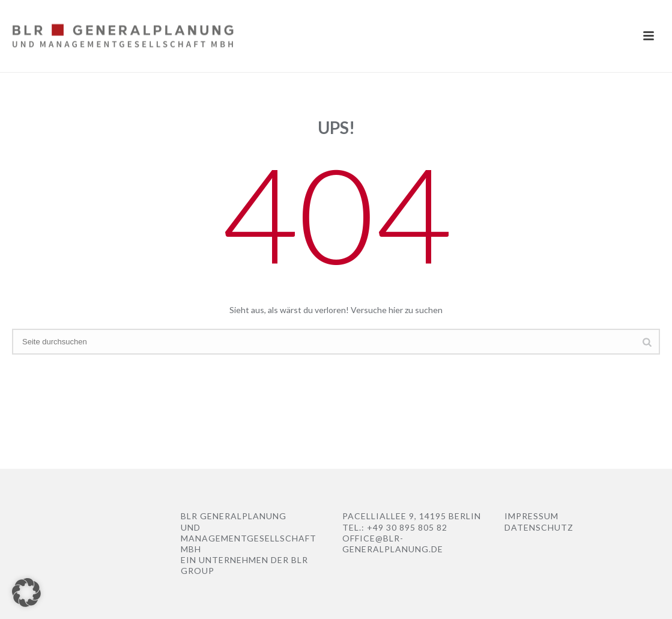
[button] (26, 593)
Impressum (531, 516)
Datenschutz (539, 527)
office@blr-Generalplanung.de (393, 544)
